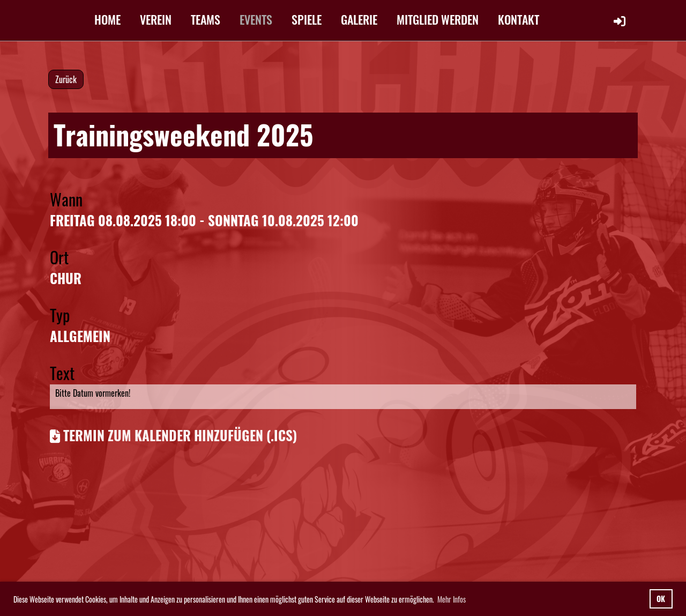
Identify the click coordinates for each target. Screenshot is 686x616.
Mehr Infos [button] (452, 599)
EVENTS (256, 19)
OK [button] (661, 599)
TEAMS (206, 19)
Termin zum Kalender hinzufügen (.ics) (180, 435)
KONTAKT (519, 19)
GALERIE (359, 19)
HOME (107, 19)
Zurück (66, 79)
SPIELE (307, 19)
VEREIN (156, 19)
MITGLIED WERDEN (438, 19)
